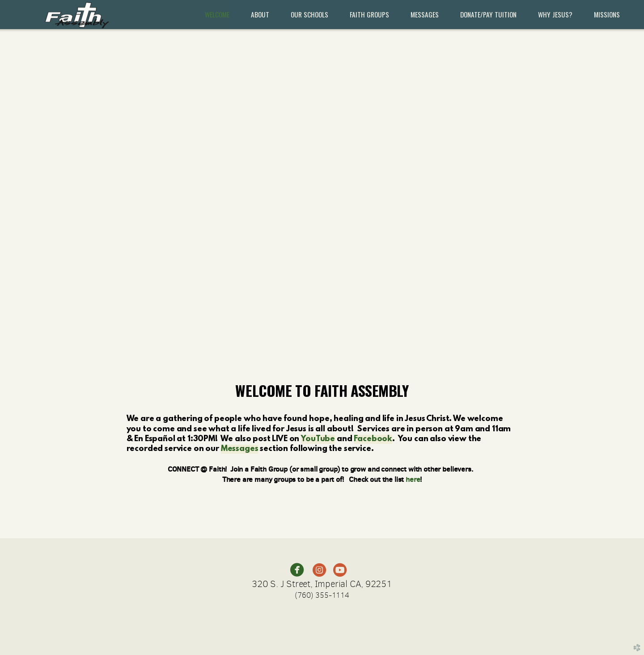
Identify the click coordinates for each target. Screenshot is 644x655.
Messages (240, 449)
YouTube (318, 439)
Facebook (373, 439)
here (413, 479)
